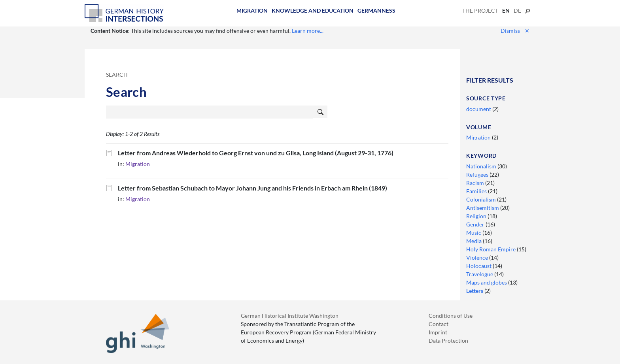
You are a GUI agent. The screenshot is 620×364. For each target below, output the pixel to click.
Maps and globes (487, 282)
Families (477, 191)
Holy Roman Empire (491, 249)
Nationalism (482, 166)
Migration (252, 10)
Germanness (376, 10)
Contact (439, 324)
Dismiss (515, 31)
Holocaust (479, 266)
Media (474, 241)
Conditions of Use (451, 316)
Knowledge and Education (313, 10)
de (517, 10)
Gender (476, 224)
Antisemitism (483, 208)
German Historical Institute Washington (290, 316)
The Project (480, 10)
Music (474, 233)
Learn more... (308, 31)
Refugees (478, 174)
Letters (475, 291)
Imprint (438, 332)
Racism (476, 183)
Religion (477, 216)
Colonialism (482, 199)
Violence (478, 257)
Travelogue (480, 274)
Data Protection (448, 340)
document (479, 109)
